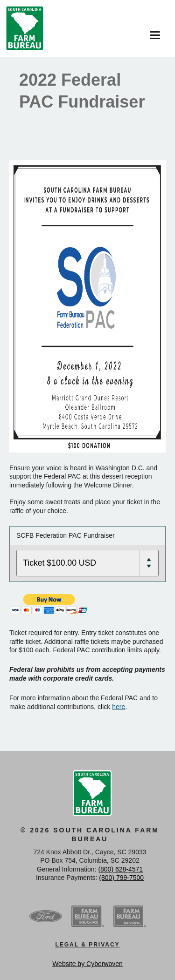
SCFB (25, 28)
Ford (46, 917)
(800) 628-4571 (120, 869)
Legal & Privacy (87, 945)
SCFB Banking (130, 917)
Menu (153, 31)
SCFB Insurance (88, 917)
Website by (87, 964)
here (119, 707)
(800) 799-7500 (121, 878)
